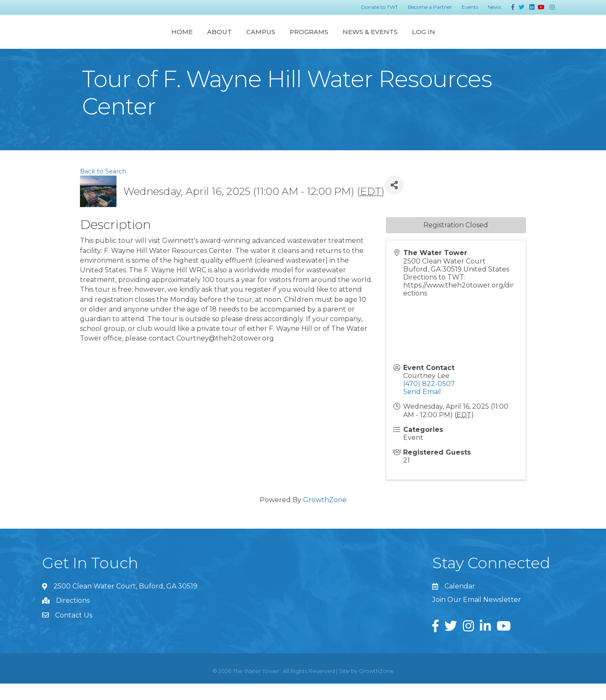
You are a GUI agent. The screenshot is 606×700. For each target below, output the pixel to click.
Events (470, 7)
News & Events (452, 39)
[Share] (394, 201)
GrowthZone (325, 516)
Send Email (422, 408)
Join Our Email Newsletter (477, 616)
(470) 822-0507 (429, 400)
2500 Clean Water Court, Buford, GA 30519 (125, 603)
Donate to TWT (380, 7)
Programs (391, 39)
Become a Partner (430, 7)
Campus (178, 39)
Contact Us (74, 632)
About (137, 39)
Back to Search (103, 188)
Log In (506, 39)
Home (100, 39)
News (494, 7)
